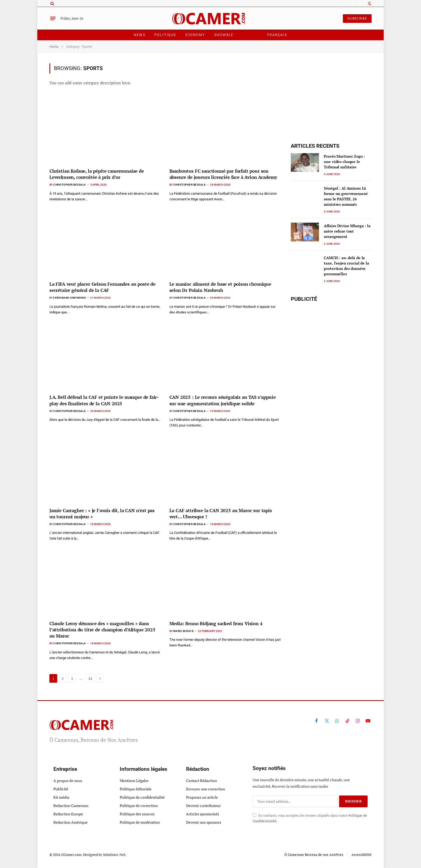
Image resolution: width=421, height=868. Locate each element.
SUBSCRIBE (357, 19)
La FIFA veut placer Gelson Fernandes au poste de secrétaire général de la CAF (102, 287)
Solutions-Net (114, 855)
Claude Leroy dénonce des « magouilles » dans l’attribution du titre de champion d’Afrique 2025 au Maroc (102, 630)
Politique (165, 35)
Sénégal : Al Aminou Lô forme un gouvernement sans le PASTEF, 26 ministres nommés (346, 196)
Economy (195, 35)
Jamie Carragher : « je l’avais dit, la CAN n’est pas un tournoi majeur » (102, 513)
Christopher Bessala (70, 185)
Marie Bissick (184, 631)
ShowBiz (224, 35)
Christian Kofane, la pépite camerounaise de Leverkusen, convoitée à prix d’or (97, 174)
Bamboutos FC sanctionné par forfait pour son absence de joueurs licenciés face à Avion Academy (223, 174)
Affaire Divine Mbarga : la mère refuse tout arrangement (347, 231)
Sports (250, 35)
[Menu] (53, 19)
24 (90, 678)
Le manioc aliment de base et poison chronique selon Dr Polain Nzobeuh (220, 287)
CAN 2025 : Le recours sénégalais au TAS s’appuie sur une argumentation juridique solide (223, 400)
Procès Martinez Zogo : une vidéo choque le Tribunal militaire (344, 162)
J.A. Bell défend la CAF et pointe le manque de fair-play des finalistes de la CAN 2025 (104, 400)
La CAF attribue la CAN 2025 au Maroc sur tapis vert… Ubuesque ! (221, 513)
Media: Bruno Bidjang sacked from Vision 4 (216, 623)
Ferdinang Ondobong (70, 298)
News (139, 35)
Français (277, 35)
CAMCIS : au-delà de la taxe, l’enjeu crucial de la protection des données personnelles (346, 266)
